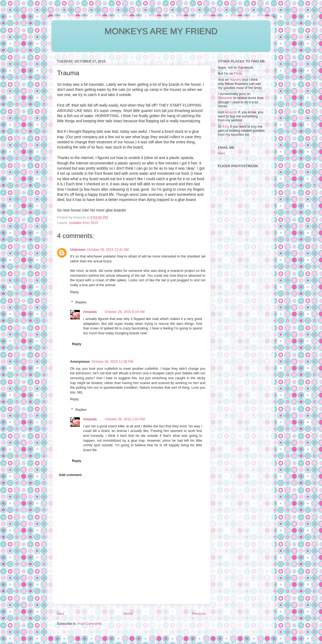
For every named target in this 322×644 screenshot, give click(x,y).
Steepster (225, 98)
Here (221, 153)
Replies (81, 302)
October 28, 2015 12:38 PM (112, 362)
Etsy (226, 127)
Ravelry (235, 80)
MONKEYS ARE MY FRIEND (161, 31)
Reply (74, 292)
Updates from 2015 (83, 223)
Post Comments (90, 624)
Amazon (231, 112)
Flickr (238, 74)
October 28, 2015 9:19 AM (125, 312)
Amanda (90, 312)
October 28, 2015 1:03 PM (125, 419)
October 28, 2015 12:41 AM (108, 250)
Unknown (78, 250)
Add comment (70, 475)
